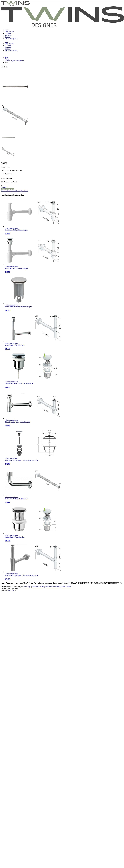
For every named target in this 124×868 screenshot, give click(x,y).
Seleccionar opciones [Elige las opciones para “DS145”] (11, 497)
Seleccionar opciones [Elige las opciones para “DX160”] (11, 574)
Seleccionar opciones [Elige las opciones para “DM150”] (11, 343)
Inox (21, 460)
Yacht (36, 460)
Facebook (4, 191)
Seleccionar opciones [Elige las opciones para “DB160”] (11, 228)
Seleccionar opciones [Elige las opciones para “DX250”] (11, 459)
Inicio (6, 30)
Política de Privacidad (52, 587)
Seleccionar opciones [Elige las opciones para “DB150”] (11, 267)
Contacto (7, 37)
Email (26, 191)
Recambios (17, 307)
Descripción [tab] (8, 174)
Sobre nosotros (9, 32)
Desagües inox (9, 460)
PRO (15, 230)
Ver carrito (4, 187)
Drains (10, 230)
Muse (11, 307)
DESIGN (14, 383)
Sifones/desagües (22, 230)
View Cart (4, 590)
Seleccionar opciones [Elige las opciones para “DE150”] (11, 420)
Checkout (11, 590)
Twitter (9, 191)
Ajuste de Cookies (65, 587)
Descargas (8, 35)
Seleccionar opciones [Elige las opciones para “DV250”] (11, 382)
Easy (17, 422)
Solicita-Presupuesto (11, 39)
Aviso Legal (27, 587)
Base (6, 230)
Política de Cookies (38, 587)
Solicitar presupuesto (7, 189)
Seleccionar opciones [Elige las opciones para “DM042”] (11, 305)
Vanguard (8, 383)
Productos (8, 33)
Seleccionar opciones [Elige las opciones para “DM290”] (11, 535)
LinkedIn (15, 191)
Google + (21, 191)
